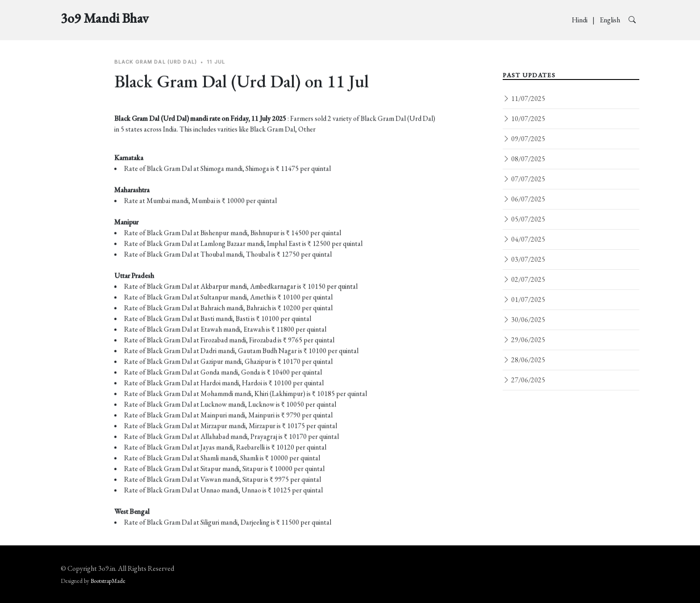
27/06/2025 (524, 380)
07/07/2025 (524, 179)
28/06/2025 (524, 360)
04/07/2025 (524, 239)
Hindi (580, 20)
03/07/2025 (524, 259)
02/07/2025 (524, 279)
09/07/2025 (524, 139)
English (610, 20)
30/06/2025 (524, 320)
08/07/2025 (524, 159)
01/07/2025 (524, 299)
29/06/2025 (524, 340)
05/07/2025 (524, 219)
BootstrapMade (108, 581)
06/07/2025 (524, 199)
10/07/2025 (524, 119)
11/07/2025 (524, 98)
